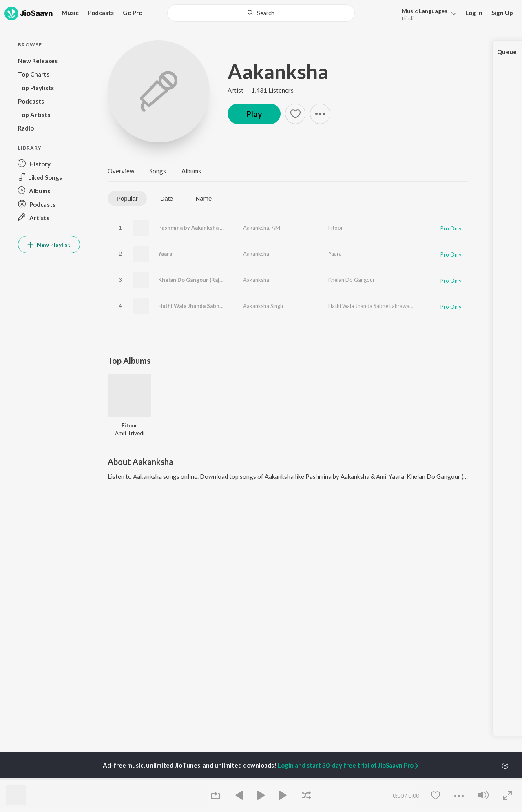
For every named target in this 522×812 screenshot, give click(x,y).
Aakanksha (278, 71)
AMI (277, 228)
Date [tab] (167, 198)
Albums (191, 171)
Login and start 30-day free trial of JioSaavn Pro (349, 765)
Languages (425, 11)
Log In (474, 13)
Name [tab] (203, 198)
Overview (121, 171)
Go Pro (133, 13)
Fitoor (336, 228)
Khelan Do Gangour (352, 280)
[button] (427, 14)
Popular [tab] (127, 198)
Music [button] (70, 13)
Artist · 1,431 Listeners (261, 90)
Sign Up (502, 13)
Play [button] (254, 114)
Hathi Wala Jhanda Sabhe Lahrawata (204, 306)
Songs (158, 171)
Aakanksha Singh (263, 306)
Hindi (408, 18)
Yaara (165, 254)
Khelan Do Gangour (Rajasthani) (199, 280)
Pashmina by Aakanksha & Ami (197, 228)
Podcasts (101, 13)
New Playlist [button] (49, 244)
